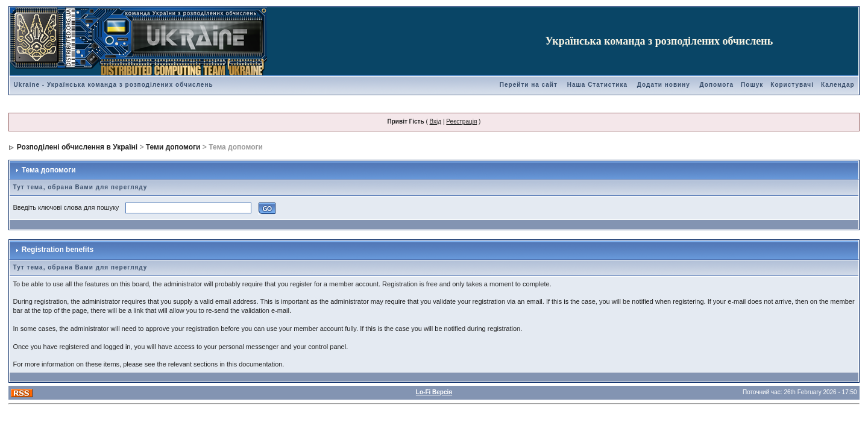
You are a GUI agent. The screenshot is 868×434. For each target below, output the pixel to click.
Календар (838, 85)
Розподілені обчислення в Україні (77, 147)
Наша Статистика (597, 85)
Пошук (752, 85)
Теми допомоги (173, 147)
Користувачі (792, 85)
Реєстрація (461, 121)
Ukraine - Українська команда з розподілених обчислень (113, 85)
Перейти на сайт (529, 85)
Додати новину (664, 85)
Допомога (717, 85)
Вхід (436, 121)
